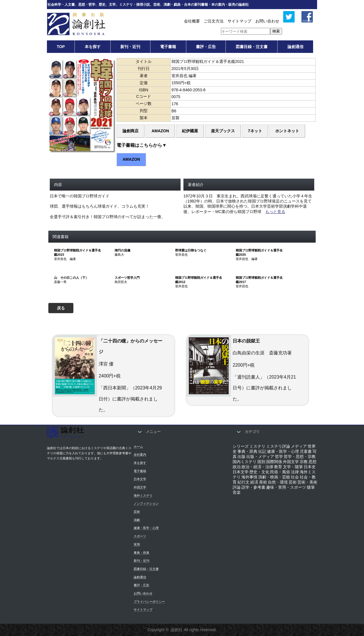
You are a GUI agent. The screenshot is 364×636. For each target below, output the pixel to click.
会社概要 (192, 21)
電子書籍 (168, 47)
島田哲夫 (121, 282)
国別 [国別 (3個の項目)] (261, 462)
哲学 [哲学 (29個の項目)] (279, 457)
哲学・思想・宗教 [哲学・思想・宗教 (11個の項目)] (300, 457)
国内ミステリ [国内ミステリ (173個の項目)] (245, 462)
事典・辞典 (141, 553)
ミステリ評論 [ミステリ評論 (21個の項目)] (278, 446)
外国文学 (140, 487)
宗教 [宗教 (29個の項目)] (304, 462)
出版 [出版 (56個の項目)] (241, 457)
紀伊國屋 (190, 131)
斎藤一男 (60, 282)
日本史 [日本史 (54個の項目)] (310, 467)
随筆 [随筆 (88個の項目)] (311, 487)
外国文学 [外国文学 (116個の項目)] (291, 462)
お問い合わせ (267, 21)
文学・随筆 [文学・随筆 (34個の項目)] (293, 467)
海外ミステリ (143, 495)
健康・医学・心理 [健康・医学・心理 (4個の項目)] (283, 451)
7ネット (255, 131)
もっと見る (275, 212)
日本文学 (140, 479)
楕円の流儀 (122, 250)
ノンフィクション (146, 503)
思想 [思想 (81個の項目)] (313, 462)
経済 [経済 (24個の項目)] (254, 482)
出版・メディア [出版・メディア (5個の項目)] (260, 457)
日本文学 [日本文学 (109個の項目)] (241, 472)
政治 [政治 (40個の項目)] (237, 467)
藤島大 (119, 255)
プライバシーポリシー (149, 602)
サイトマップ (239, 21)
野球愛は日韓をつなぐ (191, 250)
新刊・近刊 (130, 47)
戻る (61, 308)
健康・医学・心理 (146, 528)
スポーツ (140, 536)
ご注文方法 (214, 21)
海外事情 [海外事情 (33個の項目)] (249, 477)
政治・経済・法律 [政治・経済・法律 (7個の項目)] (257, 467)
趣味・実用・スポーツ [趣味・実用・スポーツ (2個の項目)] (286, 487)
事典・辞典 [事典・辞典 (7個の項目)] (247, 451)
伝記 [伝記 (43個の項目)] (262, 451)
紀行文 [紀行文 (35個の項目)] (243, 482)
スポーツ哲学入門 (127, 278)
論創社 (177, 630)
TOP (61, 47)
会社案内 (140, 455)
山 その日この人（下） (71, 278)
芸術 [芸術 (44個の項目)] (293, 482)
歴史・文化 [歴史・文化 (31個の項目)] (259, 472)
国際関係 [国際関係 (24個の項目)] (274, 462)
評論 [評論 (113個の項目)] (237, 487)
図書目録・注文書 (252, 47)
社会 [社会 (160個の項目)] (295, 477)
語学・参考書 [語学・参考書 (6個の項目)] (253, 487)
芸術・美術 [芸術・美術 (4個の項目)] (307, 482)
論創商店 (131, 131)
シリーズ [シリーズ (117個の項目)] (241, 446)
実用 (137, 544)
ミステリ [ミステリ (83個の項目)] (257, 446)
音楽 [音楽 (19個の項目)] (237, 492)
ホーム (138, 447)
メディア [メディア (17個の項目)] (299, 446)
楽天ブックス (223, 131)
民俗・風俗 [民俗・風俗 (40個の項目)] (280, 472)
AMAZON (160, 131)
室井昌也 (181, 255)
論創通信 (295, 47)
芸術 (137, 512)
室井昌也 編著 (65, 259)
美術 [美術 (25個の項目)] (263, 482)
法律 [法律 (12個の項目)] (295, 472)
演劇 (137, 520)
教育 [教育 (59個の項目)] (278, 467)
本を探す (93, 47)
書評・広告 (206, 47)
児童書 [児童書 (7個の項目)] (306, 451)
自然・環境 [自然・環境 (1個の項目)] (278, 482)
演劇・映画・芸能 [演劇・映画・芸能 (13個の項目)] (274, 477)
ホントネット (287, 131)
